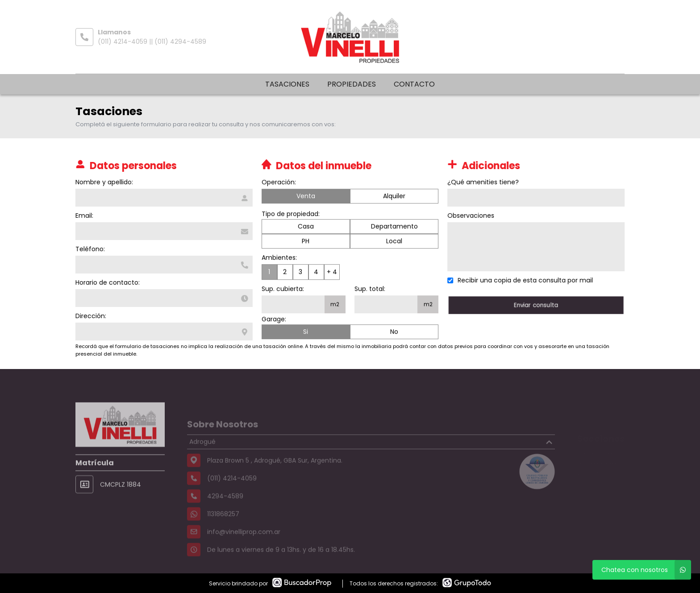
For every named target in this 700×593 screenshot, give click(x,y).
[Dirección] (163, 332)
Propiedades (352, 84)
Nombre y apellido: (103, 182)
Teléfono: (89, 249)
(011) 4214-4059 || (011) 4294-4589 (152, 41)
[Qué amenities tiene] (537, 198)
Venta (306, 197)
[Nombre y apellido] (163, 198)
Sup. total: (370, 290)
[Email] (163, 231)
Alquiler (394, 197)
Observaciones (472, 216)
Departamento (394, 227)
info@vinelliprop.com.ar (244, 544)
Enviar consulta (537, 305)
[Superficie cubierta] (293, 305)
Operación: (279, 183)
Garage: (274, 320)
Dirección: (90, 316)
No (394, 332)
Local (394, 242)
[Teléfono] (163, 265)
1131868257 (223, 526)
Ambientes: (279, 258)
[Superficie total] (386, 305)
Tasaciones (287, 84)
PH (306, 242)
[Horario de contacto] (163, 298)
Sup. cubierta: (283, 290)
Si (306, 332)
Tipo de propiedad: (291, 215)
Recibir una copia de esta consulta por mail (527, 280)
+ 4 (332, 273)
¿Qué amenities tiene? (484, 182)
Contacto (414, 84)
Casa (306, 227)
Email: (83, 216)
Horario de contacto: (107, 282)
